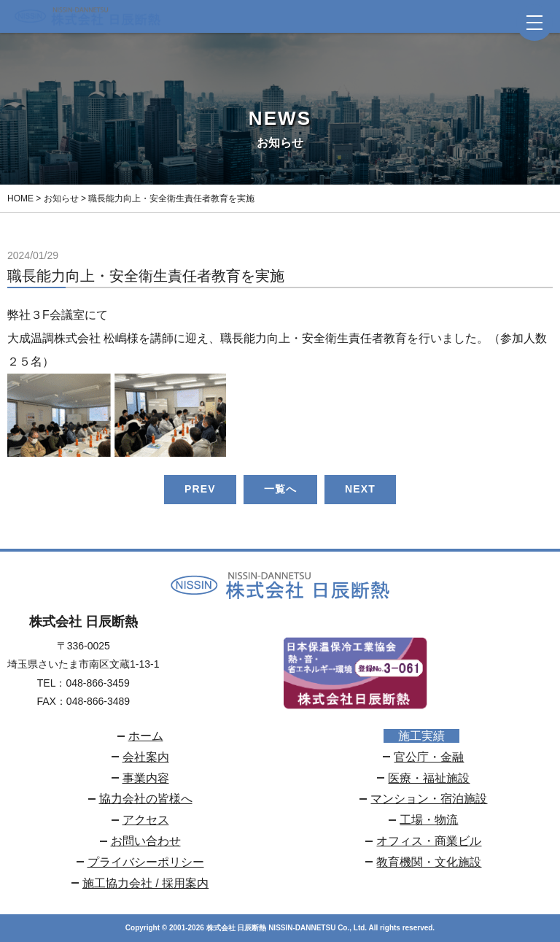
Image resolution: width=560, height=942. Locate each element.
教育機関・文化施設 (429, 862)
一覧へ (280, 489)
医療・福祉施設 (429, 778)
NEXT (360, 489)
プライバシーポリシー (146, 862)
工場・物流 (429, 820)
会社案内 (146, 757)
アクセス (146, 820)
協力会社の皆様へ (146, 799)
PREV (200, 489)
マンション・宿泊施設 (429, 799)
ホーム (146, 736)
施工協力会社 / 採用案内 (145, 883)
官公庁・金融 (429, 757)
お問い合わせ (146, 841)
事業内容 (146, 778)
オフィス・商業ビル (429, 841)
